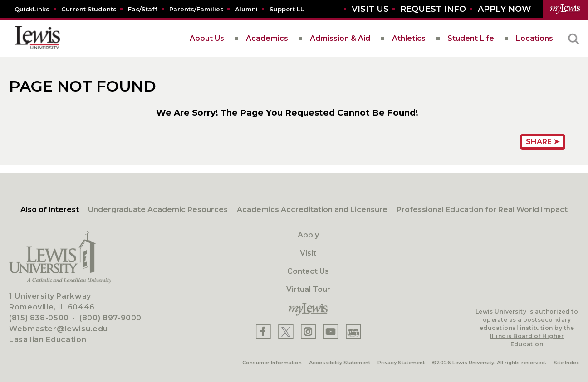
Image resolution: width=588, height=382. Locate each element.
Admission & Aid (340, 38)
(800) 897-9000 (110, 318)
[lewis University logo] (37, 39)
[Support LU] (287, 9)
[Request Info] (433, 9)
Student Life (471, 38)
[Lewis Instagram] (308, 331)
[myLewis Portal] (565, 9)
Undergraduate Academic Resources (158, 210)
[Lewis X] (286, 331)
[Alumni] (246, 9)
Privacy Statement (401, 363)
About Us (207, 38)
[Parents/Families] (196, 9)
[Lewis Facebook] (263, 331)
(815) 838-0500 (39, 318)
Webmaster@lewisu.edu (59, 329)
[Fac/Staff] (143, 9)
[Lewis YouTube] (331, 331)
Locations (534, 38)
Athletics (409, 38)
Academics (267, 38)
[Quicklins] (32, 9)
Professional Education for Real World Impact (482, 210)
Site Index (566, 363)
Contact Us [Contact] (308, 271)
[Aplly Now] (505, 9)
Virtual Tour (308, 289)
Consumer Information (272, 363)
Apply (308, 235)
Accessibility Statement (340, 363)
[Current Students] (89, 9)
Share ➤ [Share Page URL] (543, 142)
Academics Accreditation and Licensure (312, 210)
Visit (308, 253)
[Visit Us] (370, 9)
